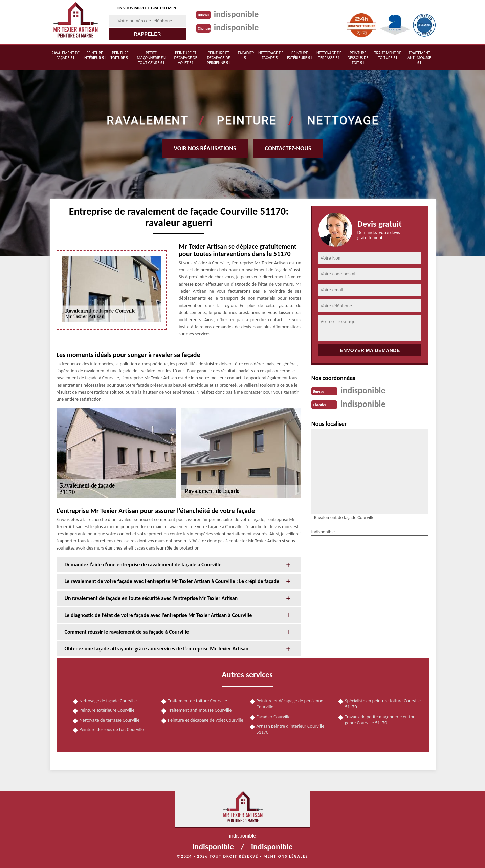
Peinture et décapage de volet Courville (206, 720)
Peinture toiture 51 (120, 55)
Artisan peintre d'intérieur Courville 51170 (291, 729)
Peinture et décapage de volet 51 (186, 58)
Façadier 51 (246, 55)
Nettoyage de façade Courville (108, 701)
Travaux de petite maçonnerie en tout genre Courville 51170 (381, 720)
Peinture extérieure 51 (300, 55)
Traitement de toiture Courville (197, 701)
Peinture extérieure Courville (107, 710)
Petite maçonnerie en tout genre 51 (151, 58)
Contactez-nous (288, 148)
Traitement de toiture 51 (388, 55)
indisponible (236, 14)
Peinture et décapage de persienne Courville (290, 704)
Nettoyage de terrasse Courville (110, 720)
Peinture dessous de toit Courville (112, 730)
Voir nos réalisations (205, 148)
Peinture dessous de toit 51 (358, 58)
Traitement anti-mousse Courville (200, 710)
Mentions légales (286, 856)
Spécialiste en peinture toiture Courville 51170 (383, 704)
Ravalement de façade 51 (65, 55)
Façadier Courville (274, 717)
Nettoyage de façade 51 (271, 55)
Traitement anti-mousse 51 (419, 58)
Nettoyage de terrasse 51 (329, 55)
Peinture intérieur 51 (95, 55)
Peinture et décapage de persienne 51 (218, 58)
